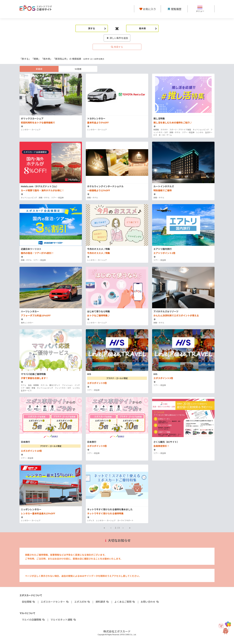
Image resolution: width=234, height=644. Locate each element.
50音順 (78, 69)
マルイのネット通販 (63, 620)
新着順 (39, 69)
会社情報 (29, 602)
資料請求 (102, 602)
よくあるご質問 (125, 602)
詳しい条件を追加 (117, 38)
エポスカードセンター (55, 602)
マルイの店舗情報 (33, 620)
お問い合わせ (150, 602)
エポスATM (82, 602)
